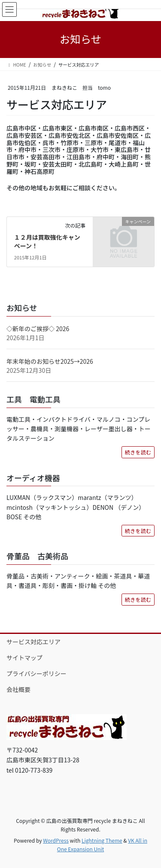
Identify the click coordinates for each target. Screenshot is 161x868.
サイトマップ (24, 658)
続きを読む (138, 452)
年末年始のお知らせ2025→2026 (50, 361)
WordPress (56, 840)
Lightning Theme (102, 840)
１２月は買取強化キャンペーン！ (47, 241)
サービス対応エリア (33, 642)
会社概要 (18, 689)
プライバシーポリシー (36, 673)
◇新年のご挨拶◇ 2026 (38, 329)
